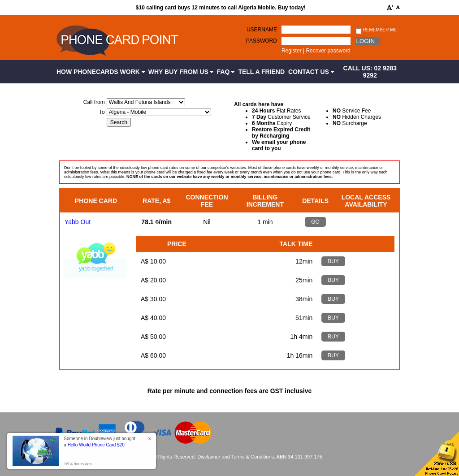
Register (292, 51)
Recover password (328, 51)
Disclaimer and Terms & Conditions (236, 457)
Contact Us (311, 72)
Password (262, 41)
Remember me (376, 30)
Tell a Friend (261, 72)
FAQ (226, 72)
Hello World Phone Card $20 (96, 445)
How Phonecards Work (101, 72)
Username (262, 30)
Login (366, 41)
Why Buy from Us (181, 72)
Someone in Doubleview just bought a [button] (100, 442)
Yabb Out (78, 222)
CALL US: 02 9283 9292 (370, 72)
